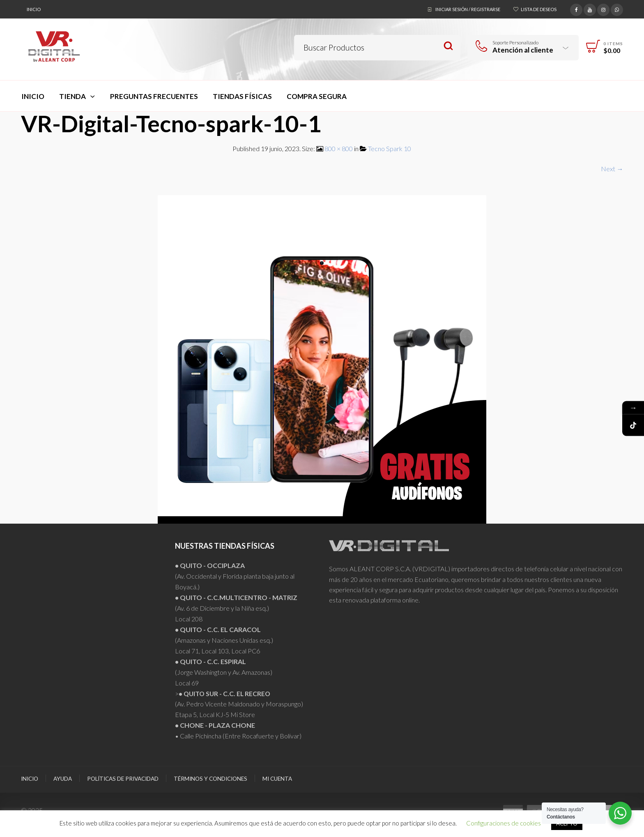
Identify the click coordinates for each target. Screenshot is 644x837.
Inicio (34, 9)
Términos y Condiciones (210, 779)
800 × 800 (339, 148)
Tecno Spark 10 (390, 148)
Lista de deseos (539, 9)
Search (448, 46)
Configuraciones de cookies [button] (504, 823)
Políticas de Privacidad (123, 779)
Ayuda (63, 779)
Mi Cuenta (277, 779)
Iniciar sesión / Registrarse (468, 9)
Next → (612, 169)
